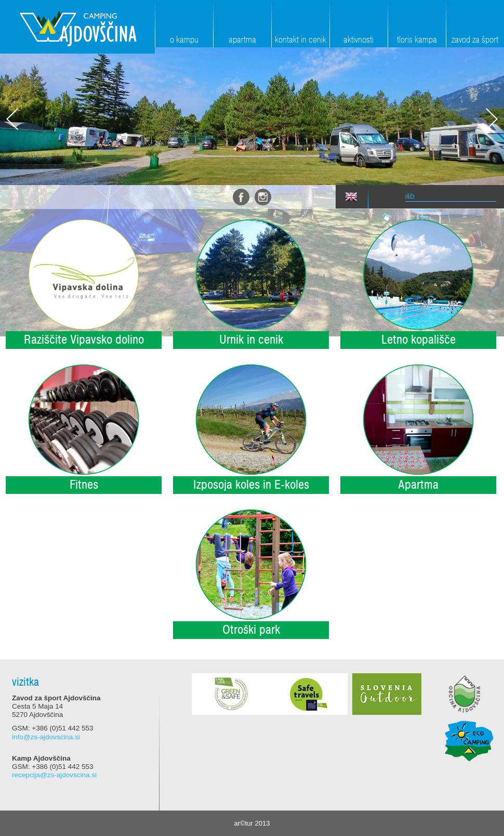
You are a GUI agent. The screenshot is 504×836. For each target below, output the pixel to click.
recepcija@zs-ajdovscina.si (54, 775)
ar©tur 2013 (252, 823)
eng (351, 197)
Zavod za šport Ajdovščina (77, 27)
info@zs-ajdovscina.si (46, 737)
